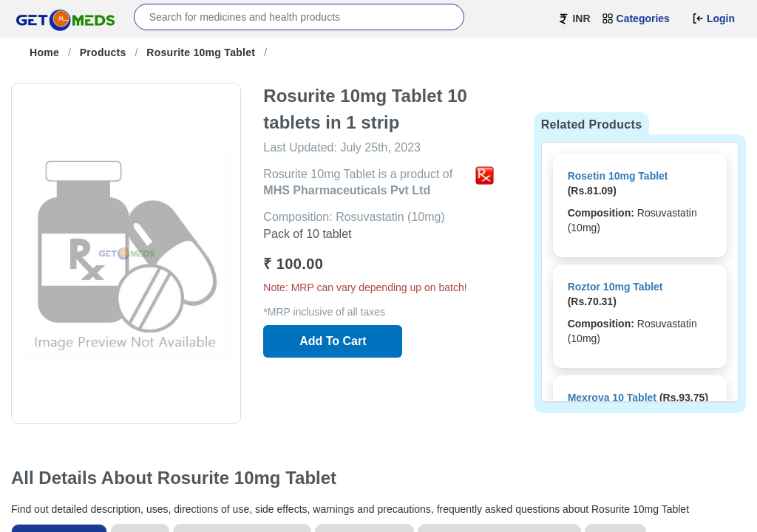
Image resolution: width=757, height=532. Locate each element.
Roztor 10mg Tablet (615, 287)
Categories (636, 18)
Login (713, 18)
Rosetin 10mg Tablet (618, 176)
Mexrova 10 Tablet (612, 398)
